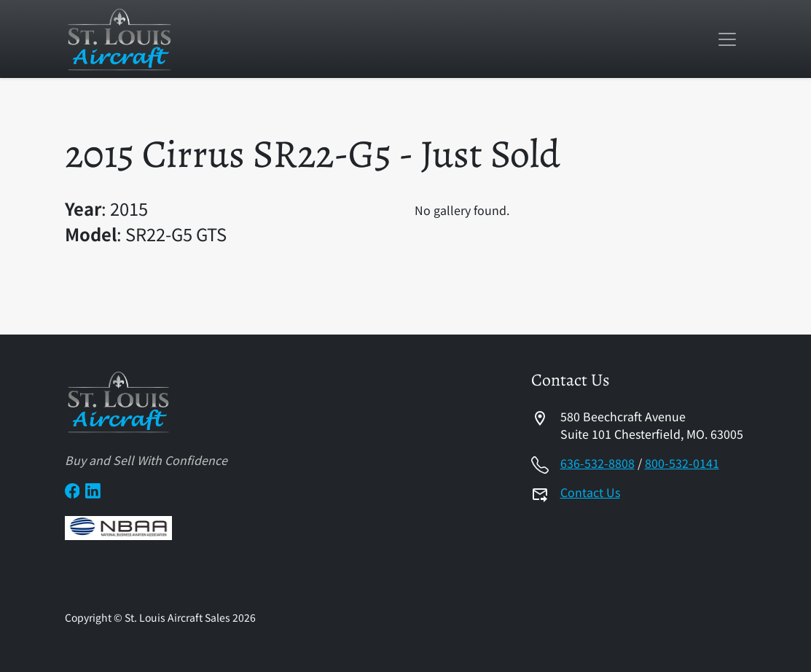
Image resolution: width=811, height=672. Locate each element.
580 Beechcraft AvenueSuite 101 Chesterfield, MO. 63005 (652, 425)
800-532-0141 (682, 463)
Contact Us (590, 492)
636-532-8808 (598, 463)
